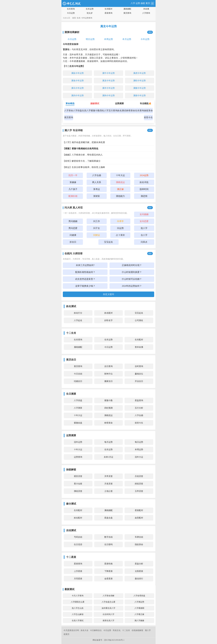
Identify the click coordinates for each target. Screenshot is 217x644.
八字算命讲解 (108, 596)
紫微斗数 (95, 111)
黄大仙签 (78, 484)
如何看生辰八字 (108, 608)
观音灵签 (78, 476)
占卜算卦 (120, 235)
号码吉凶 (78, 537)
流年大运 (139, 457)
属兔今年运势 (77, 81)
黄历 (148, 3)
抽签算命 (148, 111)
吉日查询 (108, 366)
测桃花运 (108, 415)
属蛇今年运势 (139, 81)
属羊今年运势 (108, 88)
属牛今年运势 (108, 73)
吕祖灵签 (139, 476)
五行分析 (139, 408)
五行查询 (113, 111)
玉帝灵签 (139, 491)
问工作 (97, 221)
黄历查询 (127, 13)
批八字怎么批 (78, 608)
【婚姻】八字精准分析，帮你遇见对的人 (83, 155)
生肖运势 (90, 9)
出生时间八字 (108, 614)
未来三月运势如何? (85, 265)
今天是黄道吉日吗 (71, 630)
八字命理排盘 (139, 596)
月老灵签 (108, 484)
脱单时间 (144, 189)
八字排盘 (77, 111)
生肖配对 (108, 9)
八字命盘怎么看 (108, 602)
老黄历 (66, 634)
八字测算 (78, 408)
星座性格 (108, 564)
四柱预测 (108, 408)
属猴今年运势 (139, 88)
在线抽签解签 (137, 630)
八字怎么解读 (78, 614)
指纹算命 (139, 544)
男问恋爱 (73, 228)
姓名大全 (85, 630)
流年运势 (78, 442)
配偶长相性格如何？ (85, 272)
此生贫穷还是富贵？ (85, 279)
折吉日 (73, 242)
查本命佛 (139, 347)
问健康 (73, 235)
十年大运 (120, 175)
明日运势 (90, 39)
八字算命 (69, 111)
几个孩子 (73, 189)
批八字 (144, 228)
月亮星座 (78, 579)
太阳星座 (139, 571)
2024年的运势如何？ (132, 286)
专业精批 (146, 103)
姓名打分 (78, 313)
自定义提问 (108, 294)
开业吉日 (139, 381)
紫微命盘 (78, 423)
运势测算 (119, 103)
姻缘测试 (95, 103)
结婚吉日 (78, 381)
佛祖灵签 (78, 491)
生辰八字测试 (78, 621)
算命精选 (70, 103)
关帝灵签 (108, 476)
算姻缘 (73, 182)
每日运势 (139, 442)
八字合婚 (97, 175)
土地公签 (108, 491)
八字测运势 (139, 602)
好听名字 (108, 320)
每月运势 (108, 442)
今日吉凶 (78, 374)
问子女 (97, 228)
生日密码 (108, 544)
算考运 (97, 189)
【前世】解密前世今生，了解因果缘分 (82, 161)
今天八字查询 (78, 596)
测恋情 (144, 196)
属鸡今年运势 (77, 96)
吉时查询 (139, 366)
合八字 (144, 235)
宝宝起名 (108, 242)
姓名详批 (144, 182)
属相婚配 (127, 9)
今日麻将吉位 (96, 630)
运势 (138, 3)
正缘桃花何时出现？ (132, 265)
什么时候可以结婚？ (132, 279)
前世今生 (148, 117)
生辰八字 (86, 111)
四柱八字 (104, 111)
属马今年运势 (77, 88)
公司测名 (139, 320)
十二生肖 (126, 630)
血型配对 (139, 518)
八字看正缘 (139, 614)
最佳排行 (139, 579)
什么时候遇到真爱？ (132, 272)
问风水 (144, 242)
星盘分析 (139, 564)
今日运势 (71, 13)
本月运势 (127, 39)
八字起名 (78, 320)
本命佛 (146, 9)
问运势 (120, 228)
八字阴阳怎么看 (78, 602)
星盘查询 (139, 400)
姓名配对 (108, 313)
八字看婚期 (139, 608)
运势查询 (78, 457)
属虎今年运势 (139, 73)
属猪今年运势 (139, 96)
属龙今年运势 (108, 81)
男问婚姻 (73, 221)
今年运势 (145, 39)
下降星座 (108, 571)
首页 (74, 18)
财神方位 (108, 374)
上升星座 (78, 571)
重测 (150, 32)
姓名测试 (122, 111)
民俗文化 (117, 630)
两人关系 (97, 182)
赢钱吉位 (139, 374)
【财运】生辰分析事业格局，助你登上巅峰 (84, 167)
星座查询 (108, 13)
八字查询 (146, 13)
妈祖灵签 (139, 484)
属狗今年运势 (108, 96)
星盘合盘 (108, 518)
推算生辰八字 (108, 621)
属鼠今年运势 (77, 73)
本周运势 (108, 39)
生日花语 (78, 544)
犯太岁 (90, 13)
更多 (150, 130)
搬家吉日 (108, 381)
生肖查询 (71, 9)
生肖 (79, 18)
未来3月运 (108, 457)
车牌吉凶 (139, 537)
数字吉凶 (108, 537)
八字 (133, 3)
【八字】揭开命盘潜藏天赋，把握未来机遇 (84, 142)
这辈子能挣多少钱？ (85, 286)
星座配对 (139, 510)
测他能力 (120, 196)
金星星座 (108, 579)
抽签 (143, 3)
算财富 (97, 196)
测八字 (148, 630)
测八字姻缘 (139, 621)
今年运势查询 (87, 18)
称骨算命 (131, 111)
